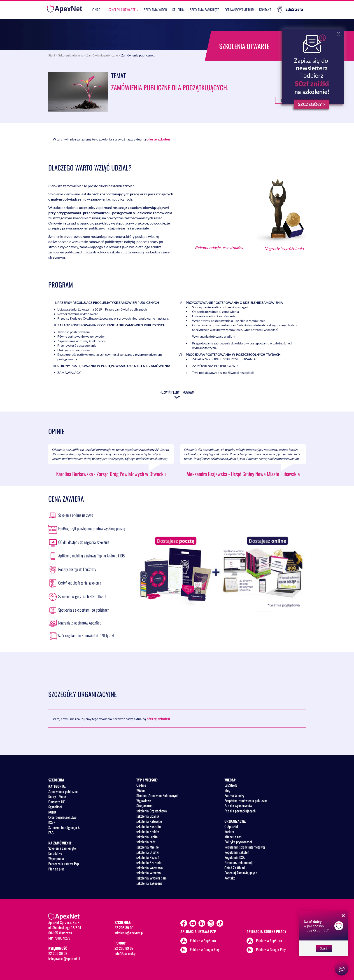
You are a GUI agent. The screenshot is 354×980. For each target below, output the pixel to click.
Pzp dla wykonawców (238, 806)
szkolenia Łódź (146, 842)
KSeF (52, 822)
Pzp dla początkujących (240, 811)
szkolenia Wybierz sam (151, 878)
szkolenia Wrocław (149, 873)
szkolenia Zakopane (149, 883)
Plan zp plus (56, 869)
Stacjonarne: (145, 806)
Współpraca (56, 858)
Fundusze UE (57, 802)
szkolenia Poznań (148, 857)
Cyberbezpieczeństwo (62, 817)
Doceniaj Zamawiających (241, 873)
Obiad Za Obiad (235, 868)
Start (52, 55)
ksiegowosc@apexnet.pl (64, 959)
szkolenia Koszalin (149, 826)
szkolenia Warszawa (150, 868)
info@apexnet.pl (125, 953)
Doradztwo (55, 853)
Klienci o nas (233, 837)
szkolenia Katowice (149, 821)
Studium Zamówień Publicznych (157, 795)
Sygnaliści (55, 807)
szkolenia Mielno (148, 847)
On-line (141, 785)
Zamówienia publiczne (102, 55)
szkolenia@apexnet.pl (129, 933)
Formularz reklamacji (239, 863)
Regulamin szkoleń (237, 852)
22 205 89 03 (58, 953)
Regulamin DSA (235, 857)
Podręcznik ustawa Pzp (64, 864)
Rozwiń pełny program (177, 392)
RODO (52, 812)
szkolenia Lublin (147, 837)
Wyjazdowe (144, 801)
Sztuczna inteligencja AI (64, 828)
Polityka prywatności (238, 842)
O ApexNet (231, 826)
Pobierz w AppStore (203, 940)
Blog (227, 790)
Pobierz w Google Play (205, 949)
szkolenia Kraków (148, 832)
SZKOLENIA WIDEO (155, 10)
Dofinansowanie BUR (239, 10)
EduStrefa (290, 10)
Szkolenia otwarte (123, 10)
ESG (51, 833)
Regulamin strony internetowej (245, 847)
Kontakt (265, 10)
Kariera (229, 832)
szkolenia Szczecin (149, 863)
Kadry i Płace (57, 797)
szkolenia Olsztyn (148, 852)
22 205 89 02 (124, 948)
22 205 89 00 (124, 928)
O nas (98, 10)
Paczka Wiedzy (234, 795)
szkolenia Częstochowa (152, 811)
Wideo (141, 790)
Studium (178, 10)
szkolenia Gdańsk (148, 816)
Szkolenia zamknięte (204, 10)
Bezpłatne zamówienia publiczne (246, 801)
